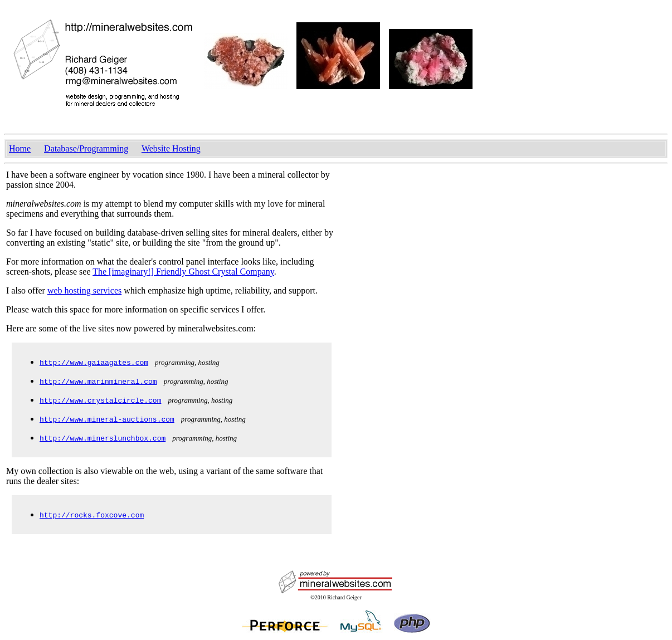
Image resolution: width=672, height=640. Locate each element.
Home (20, 148)
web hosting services (84, 290)
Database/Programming (86, 148)
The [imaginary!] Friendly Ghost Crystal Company (183, 272)
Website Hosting (171, 148)
